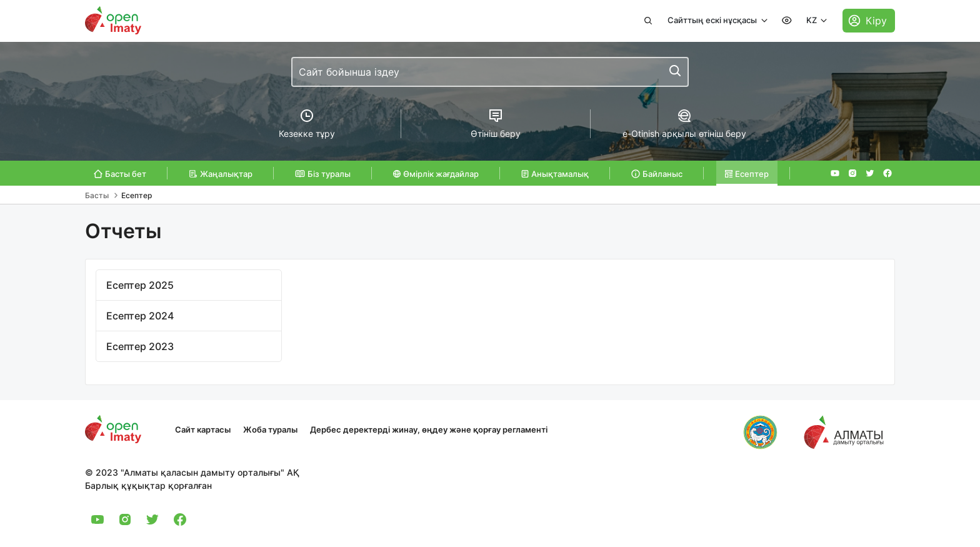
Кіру (876, 21)
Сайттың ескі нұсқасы (713, 20)
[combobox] (490, 72)
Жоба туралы (270, 429)
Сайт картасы (203, 429)
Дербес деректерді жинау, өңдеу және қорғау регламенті (429, 429)
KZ (812, 20)
